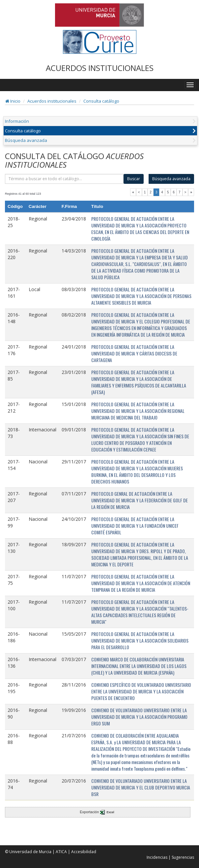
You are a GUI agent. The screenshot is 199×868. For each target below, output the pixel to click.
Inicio (13, 101)
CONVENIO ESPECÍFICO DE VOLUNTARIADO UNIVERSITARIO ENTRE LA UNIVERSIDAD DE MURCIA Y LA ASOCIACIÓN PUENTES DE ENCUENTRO (141, 691)
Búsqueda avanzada (26, 140)
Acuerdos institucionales (52, 101)
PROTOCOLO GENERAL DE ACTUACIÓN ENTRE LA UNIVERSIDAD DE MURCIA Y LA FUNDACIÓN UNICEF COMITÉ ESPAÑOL (135, 526)
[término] (64, 179)
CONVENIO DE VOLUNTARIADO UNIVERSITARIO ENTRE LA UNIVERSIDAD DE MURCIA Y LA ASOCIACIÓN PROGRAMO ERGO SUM (139, 717)
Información (17, 121)
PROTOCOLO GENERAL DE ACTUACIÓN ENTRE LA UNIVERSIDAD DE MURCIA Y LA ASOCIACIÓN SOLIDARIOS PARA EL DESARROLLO (140, 640)
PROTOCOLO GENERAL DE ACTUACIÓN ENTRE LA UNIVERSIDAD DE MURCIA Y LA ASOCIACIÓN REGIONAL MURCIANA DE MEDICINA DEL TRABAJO (138, 411)
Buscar (134, 179)
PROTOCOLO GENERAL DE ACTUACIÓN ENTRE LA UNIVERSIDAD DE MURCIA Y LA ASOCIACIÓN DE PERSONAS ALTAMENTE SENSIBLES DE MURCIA (141, 296)
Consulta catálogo (101, 101)
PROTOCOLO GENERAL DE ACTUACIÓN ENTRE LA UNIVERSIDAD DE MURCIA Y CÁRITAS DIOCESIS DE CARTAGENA (134, 353)
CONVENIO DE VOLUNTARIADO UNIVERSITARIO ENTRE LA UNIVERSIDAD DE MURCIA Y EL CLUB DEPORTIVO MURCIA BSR (141, 787)
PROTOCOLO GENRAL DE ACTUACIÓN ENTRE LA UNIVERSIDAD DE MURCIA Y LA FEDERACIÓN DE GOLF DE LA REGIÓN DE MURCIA (140, 500)
